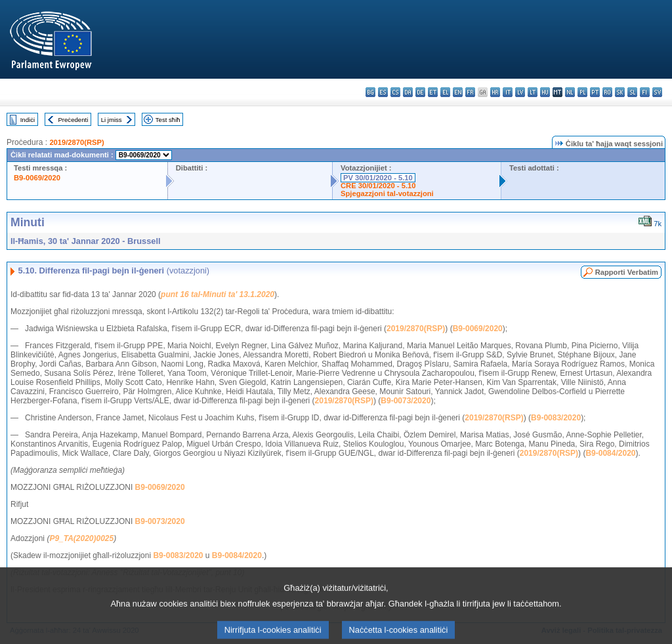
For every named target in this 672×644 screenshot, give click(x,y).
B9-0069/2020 (37, 178)
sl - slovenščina (632, 92)
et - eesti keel (433, 92)
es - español (383, 92)
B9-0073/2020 (406, 401)
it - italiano (508, 92)
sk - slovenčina (620, 92)
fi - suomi (645, 92)
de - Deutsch (420, 92)
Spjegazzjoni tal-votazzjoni (387, 193)
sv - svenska (657, 92)
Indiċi (28, 120)
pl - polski (582, 92)
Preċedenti (73, 120)
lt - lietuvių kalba (533, 92)
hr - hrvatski (495, 92)
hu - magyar (545, 92)
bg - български (370, 92)
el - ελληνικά (445, 92)
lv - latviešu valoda (520, 92)
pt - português (595, 92)
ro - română (607, 92)
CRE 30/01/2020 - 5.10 (378, 186)
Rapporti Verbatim (627, 272)
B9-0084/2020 (610, 453)
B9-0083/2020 (556, 418)
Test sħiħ (168, 120)
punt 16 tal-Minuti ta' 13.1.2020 (218, 294)
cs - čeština (395, 92)
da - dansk (408, 92)
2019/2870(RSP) (76, 142)
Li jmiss (112, 120)
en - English (458, 92)
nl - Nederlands (570, 92)
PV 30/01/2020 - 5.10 (378, 178)
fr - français (470, 92)
